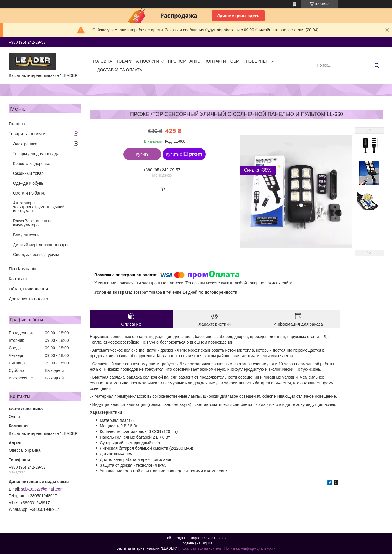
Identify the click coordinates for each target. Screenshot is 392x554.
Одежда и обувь (28, 183)
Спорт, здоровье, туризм (36, 255)
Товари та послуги (138, 61)
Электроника (25, 144)
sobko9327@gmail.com (42, 489)
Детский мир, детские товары (41, 245)
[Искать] (377, 66)
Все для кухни (26, 235)
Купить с (184, 154)
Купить (142, 154)
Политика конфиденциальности (250, 548)
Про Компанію (184, 61)
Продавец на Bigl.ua (196, 543)
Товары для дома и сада (36, 154)
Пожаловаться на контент (201, 548)
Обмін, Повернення (252, 61)
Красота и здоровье (32, 164)
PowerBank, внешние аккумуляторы (33, 223)
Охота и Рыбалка (29, 193)
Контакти (215, 61)
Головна (102, 61)
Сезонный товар (28, 173)
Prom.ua (221, 538)
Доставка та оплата (120, 70)
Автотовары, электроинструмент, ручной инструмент (39, 207)
